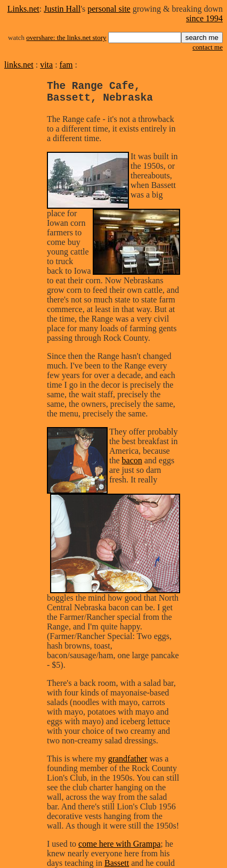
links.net (19, 65)
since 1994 (204, 18)
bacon (132, 466)
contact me (208, 47)
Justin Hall (62, 9)
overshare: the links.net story (66, 38)
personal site (109, 9)
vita (46, 65)
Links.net (23, 9)
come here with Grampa (119, 849)
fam (66, 65)
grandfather (128, 764)
